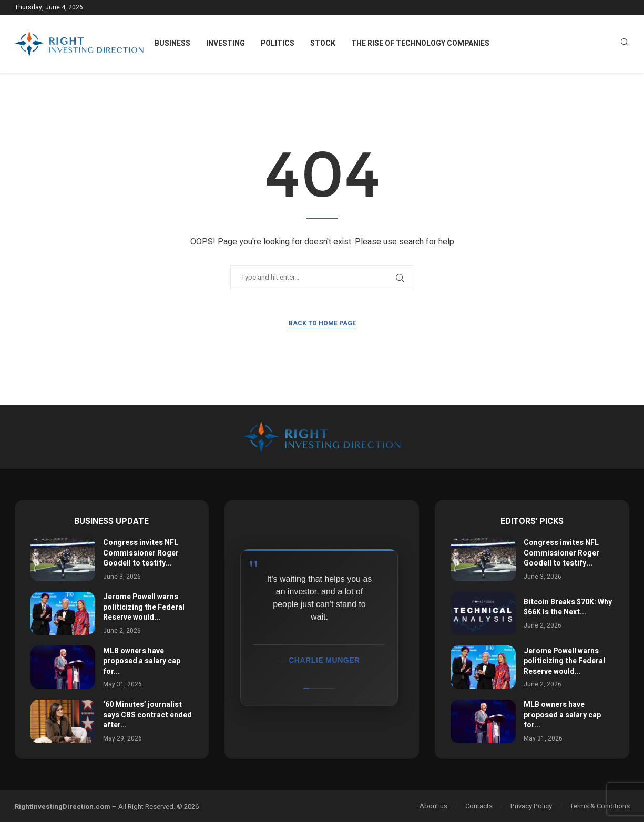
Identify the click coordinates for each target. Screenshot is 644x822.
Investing (226, 43)
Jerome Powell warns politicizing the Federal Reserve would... (144, 607)
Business (172, 43)
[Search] (625, 44)
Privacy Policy (531, 806)
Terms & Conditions (600, 806)
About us (433, 806)
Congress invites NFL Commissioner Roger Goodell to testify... (141, 553)
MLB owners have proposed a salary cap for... (142, 661)
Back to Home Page (322, 323)
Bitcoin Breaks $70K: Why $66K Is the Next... (568, 607)
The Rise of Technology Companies (420, 43)
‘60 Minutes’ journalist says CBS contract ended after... (147, 715)
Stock (323, 43)
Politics (278, 43)
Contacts (479, 806)
